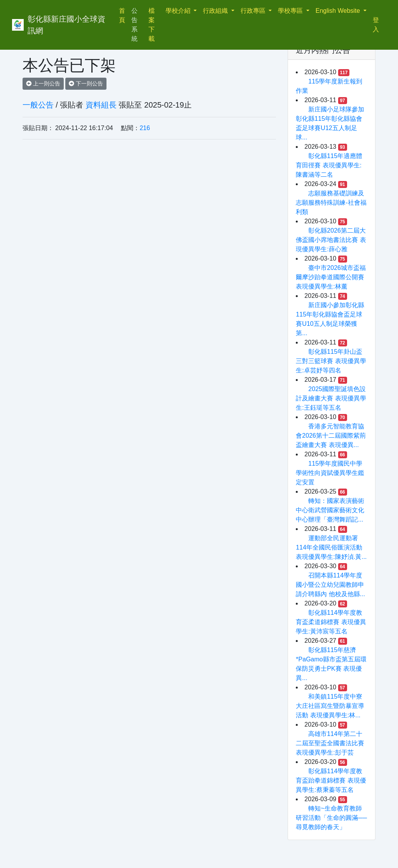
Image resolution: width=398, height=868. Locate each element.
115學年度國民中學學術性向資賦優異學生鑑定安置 (330, 473)
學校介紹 (179, 11)
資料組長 (101, 105)
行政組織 (216, 11)
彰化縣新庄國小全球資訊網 (66, 25)
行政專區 (254, 11)
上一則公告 (43, 83)
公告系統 (134, 25)
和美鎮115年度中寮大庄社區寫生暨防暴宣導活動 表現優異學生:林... (330, 706)
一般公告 (38, 105)
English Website (339, 11)
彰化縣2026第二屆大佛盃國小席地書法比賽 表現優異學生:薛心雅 (331, 240)
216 (145, 128)
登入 (376, 25)
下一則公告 (86, 83)
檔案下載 (152, 25)
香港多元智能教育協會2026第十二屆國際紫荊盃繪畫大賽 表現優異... (331, 436)
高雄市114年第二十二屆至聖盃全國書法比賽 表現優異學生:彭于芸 (330, 743)
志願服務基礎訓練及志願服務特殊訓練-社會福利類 (331, 203)
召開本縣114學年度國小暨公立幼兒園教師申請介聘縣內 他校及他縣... (330, 585)
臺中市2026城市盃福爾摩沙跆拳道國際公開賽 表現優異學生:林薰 (331, 277)
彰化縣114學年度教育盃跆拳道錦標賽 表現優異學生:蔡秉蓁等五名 (331, 780)
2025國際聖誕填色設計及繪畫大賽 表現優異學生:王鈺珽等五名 (331, 398)
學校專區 (291, 11)
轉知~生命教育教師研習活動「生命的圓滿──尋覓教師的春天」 (331, 818)
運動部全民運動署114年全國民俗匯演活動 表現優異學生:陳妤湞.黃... (331, 547)
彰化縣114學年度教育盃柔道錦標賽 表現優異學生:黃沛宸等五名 (331, 622)
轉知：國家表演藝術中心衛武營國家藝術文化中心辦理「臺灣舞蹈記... (330, 510)
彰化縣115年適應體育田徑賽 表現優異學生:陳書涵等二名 (329, 165)
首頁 (124, 15)
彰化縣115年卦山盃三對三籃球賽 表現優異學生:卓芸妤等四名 (331, 361)
